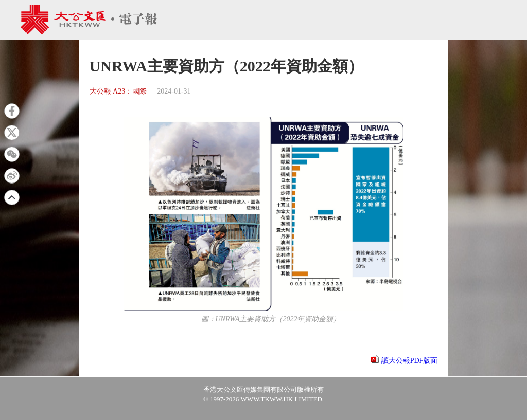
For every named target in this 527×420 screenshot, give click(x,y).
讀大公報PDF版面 (410, 361)
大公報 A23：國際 (118, 91)
